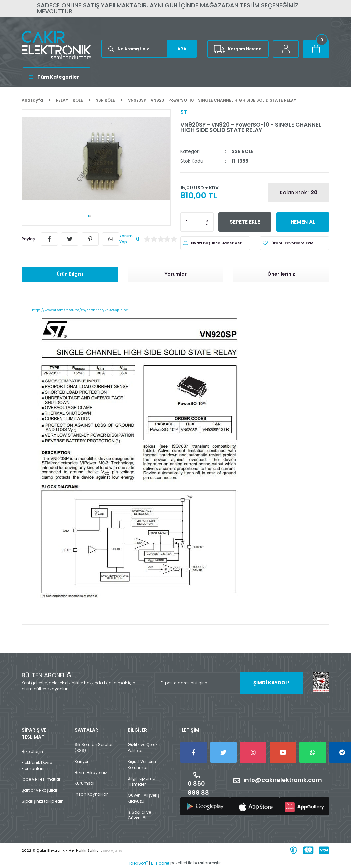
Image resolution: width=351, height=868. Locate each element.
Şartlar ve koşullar (39, 790)
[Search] (149, 49)
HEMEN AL (303, 222)
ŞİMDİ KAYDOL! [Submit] (272, 683)
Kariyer (81, 761)
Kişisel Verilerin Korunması (142, 764)
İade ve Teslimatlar (41, 779)
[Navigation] (57, 77)
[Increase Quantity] (207, 220)
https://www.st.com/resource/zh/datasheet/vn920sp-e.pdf (80, 310)
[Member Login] (286, 49)
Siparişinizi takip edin (43, 801)
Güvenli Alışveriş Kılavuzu (143, 798)
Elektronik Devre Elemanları (37, 765)
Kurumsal (84, 783)
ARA (182, 49)
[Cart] (316, 49)
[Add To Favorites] (294, 243)
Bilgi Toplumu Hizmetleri (141, 781)
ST (184, 112)
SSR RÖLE (242, 151)
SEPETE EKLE (245, 222)
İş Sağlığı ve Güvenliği (139, 815)
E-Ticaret (160, 863)
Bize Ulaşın (32, 752)
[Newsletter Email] (228, 683)
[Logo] (57, 45)
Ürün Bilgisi (70, 274)
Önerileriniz (281, 274)
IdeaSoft (138, 863)
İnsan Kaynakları (92, 794)
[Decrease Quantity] (207, 224)
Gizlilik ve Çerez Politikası (142, 748)
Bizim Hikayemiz (91, 772)
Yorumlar (176, 274)
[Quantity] (197, 222)
